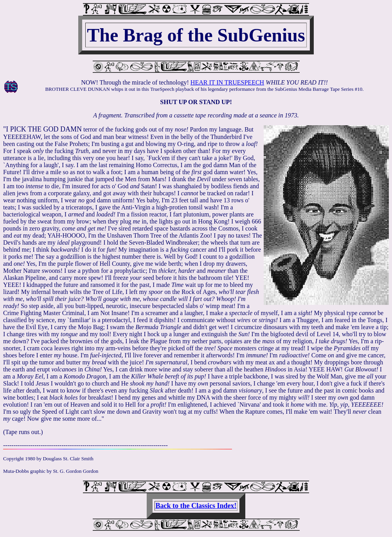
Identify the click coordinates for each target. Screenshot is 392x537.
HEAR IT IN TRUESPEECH (227, 82)
